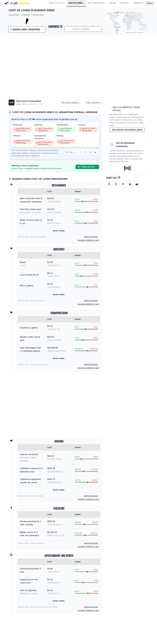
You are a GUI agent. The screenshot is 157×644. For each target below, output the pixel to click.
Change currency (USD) (88, 240)
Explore (124, 3)
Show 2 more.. (59, 601)
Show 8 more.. (59, 295)
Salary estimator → (94, 102)
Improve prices (91, 237)
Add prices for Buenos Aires (127, 130)
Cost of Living (75, 3)
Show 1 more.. (59, 231)
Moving (112, 3)
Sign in (150, 3)
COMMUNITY (138, 3)
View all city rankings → (71, 102)
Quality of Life (56, 3)
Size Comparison (96, 3)
